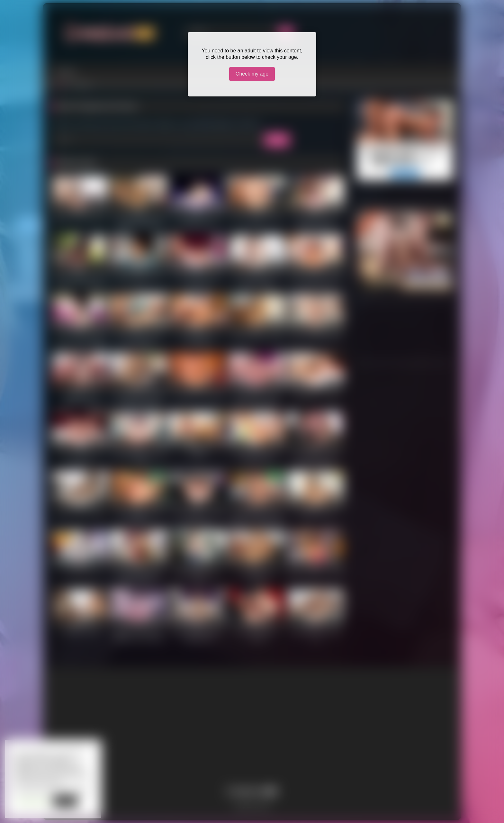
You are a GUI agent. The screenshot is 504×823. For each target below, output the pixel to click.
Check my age (252, 74)
